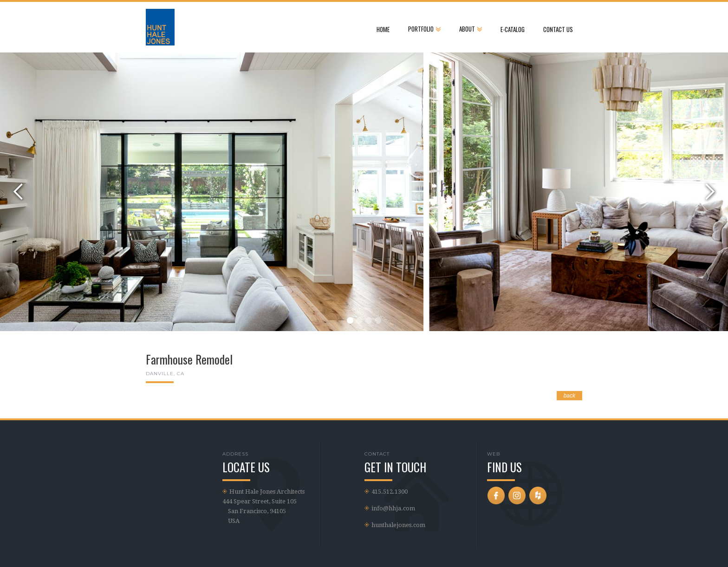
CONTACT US (558, 29)
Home (383, 29)
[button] (424, 26)
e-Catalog (513, 29)
